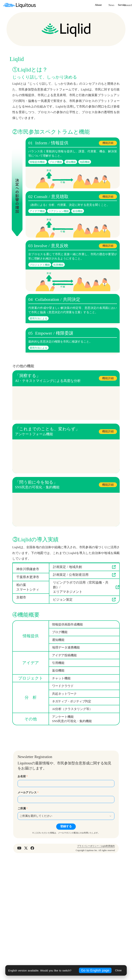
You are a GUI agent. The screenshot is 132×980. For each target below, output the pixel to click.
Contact (124, 56)
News (84, 56)
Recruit (113, 56)
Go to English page (95, 970)
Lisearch (101, 56)
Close (118, 970)
